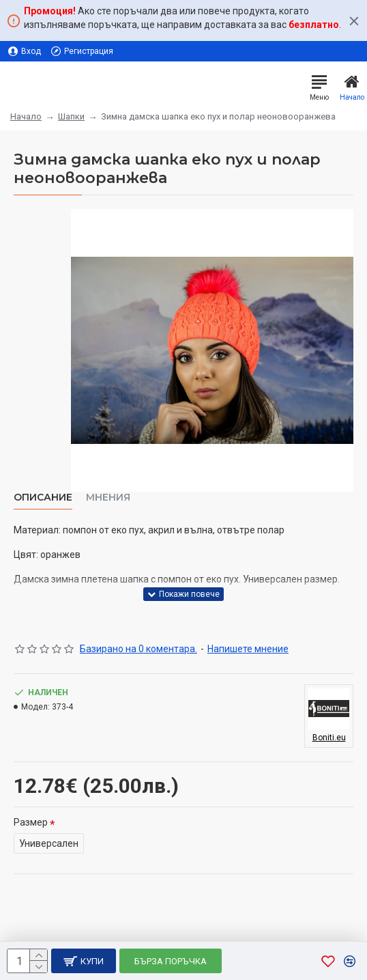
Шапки (71, 116)
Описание (43, 498)
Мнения (108, 498)
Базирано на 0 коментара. (138, 649)
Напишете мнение (248, 649)
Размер (31, 822)
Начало (26, 116)
